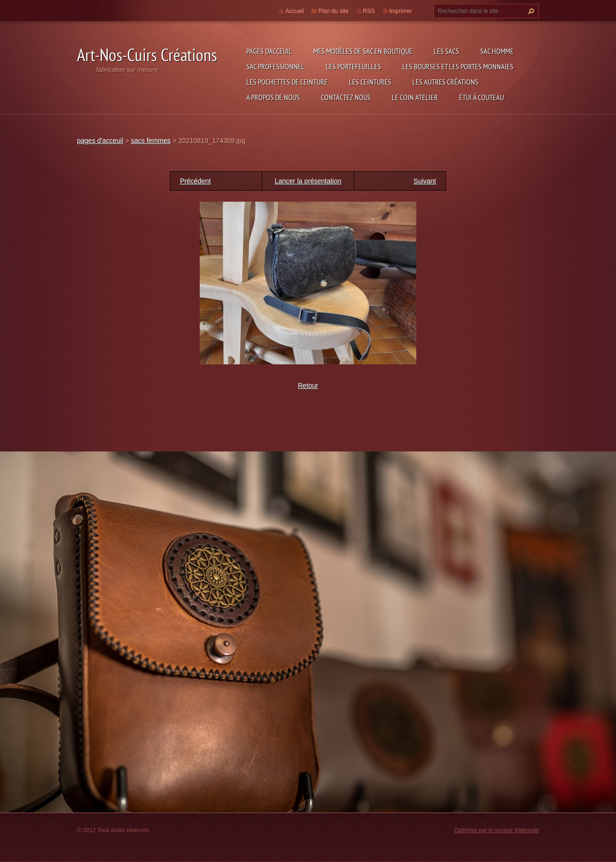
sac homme (497, 51)
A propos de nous (273, 97)
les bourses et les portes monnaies (458, 66)
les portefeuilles (353, 66)
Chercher (530, 11)
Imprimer (401, 11)
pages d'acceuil (269, 51)
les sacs (446, 51)
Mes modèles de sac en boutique (363, 51)
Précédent (195, 181)
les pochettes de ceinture (287, 82)
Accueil (295, 11)
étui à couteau (481, 97)
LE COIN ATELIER (415, 97)
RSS (369, 11)
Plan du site (333, 11)
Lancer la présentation (308, 181)
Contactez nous (346, 97)
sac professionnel (276, 66)
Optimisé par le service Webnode (497, 830)
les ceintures (370, 82)
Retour (308, 386)
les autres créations (445, 82)
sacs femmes (151, 141)
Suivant (425, 181)
